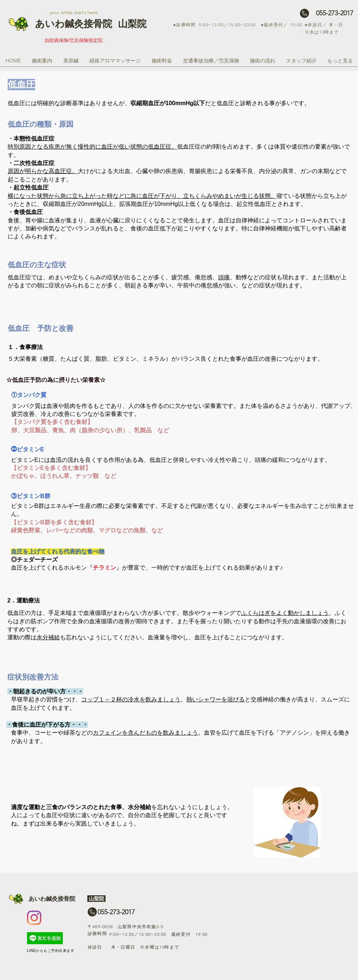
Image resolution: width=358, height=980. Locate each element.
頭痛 (224, 277)
